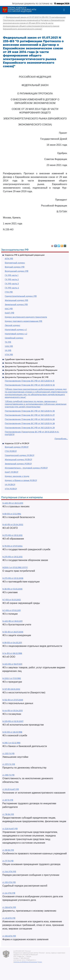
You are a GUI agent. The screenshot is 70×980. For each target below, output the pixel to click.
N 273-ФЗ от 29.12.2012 (12, 535)
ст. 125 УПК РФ (9, 882)
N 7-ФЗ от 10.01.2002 (12, 600)
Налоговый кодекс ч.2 (16, 334)
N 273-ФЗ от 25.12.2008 (13, 578)
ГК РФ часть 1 (12, 275)
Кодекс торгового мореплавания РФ (23, 321)
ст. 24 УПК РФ (9, 893)
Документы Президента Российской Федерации (30, 366)
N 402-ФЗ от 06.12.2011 (12, 621)
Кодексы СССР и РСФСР (17, 443)
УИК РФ (9, 346)
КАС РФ (9, 309)
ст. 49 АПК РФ (9, 918)
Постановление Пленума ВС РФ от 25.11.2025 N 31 (30, 381)
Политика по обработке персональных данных (28, 962)
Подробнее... (61, 439)
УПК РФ (9, 354)
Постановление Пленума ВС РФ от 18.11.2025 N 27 (30, 415)
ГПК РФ (9, 292)
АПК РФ (9, 258)
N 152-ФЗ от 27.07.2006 (13, 700)
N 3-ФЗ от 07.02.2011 (11, 610)
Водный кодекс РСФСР (17, 447)
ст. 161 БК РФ (8, 850)
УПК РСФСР (11, 489)
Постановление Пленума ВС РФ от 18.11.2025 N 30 (30, 411)
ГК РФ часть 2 (12, 279)
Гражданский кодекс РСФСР (20, 455)
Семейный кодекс (14, 338)
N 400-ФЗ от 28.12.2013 (13, 503)
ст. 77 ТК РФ (8, 861)
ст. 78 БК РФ (8, 814)
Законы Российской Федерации (21, 363)
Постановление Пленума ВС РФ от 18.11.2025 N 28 (30, 423)
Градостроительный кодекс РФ (21, 296)
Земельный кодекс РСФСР (18, 464)
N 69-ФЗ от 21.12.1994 (12, 514)
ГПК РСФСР (11, 451)
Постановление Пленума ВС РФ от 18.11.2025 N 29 (30, 428)
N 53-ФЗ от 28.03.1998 (12, 732)
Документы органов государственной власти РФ (30, 374)
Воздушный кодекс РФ (17, 271)
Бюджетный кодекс (15, 263)
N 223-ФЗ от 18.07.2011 (12, 664)
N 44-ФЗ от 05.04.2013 (13, 711)
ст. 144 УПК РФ (9, 872)
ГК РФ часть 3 (12, 284)
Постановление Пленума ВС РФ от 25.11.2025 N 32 (30, 385)
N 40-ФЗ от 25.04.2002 (13, 525)
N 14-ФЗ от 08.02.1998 (12, 653)
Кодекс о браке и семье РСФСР (21, 480)
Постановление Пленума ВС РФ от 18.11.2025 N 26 (30, 419)
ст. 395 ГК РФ (8, 775)
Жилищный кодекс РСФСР (18, 459)
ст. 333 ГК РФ (8, 753)
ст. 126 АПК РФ (9, 907)
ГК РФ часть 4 (12, 288)
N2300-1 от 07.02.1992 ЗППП (15, 567)
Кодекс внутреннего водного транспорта (26, 317)
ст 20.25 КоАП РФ (11, 789)
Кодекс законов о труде (17, 476)
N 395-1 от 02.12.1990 (11, 743)
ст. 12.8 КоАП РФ (10, 829)
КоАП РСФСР (11, 472)
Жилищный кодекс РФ (16, 300)
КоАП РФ (9, 313)
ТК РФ (8, 342)
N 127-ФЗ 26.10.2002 (11, 689)
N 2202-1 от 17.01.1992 (12, 678)
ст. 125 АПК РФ (9, 936)
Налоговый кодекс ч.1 (16, 329)
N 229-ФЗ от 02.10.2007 (13, 721)
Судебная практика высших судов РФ (24, 359)
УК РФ (8, 350)
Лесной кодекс (12, 325)
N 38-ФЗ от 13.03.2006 (12, 589)
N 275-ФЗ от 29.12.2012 (12, 557)
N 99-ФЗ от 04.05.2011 (12, 643)
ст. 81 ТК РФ (8, 800)
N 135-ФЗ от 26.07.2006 (13, 632)
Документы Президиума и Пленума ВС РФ (27, 377)
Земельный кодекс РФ (16, 304)
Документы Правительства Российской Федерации (31, 370)
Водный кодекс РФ (15, 267)
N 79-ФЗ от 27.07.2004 (12, 546)
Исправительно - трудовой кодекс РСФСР (26, 468)
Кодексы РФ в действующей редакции (25, 255)
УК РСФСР (10, 484)
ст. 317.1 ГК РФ (9, 764)
